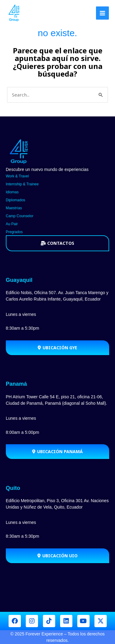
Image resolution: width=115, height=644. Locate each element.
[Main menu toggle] (103, 13)
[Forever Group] (15, 13)
